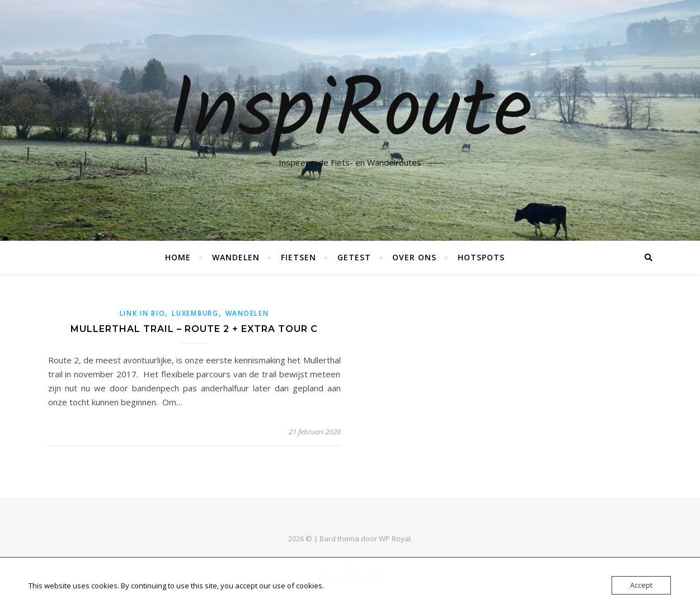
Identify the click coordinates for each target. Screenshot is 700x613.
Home (178, 257)
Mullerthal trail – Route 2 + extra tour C (194, 329)
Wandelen (236, 257)
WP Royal (395, 539)
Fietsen (299, 257)
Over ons (414, 257)
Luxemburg (195, 313)
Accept (641, 585)
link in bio (143, 313)
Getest (354, 257)
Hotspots (481, 257)
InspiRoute (350, 114)
